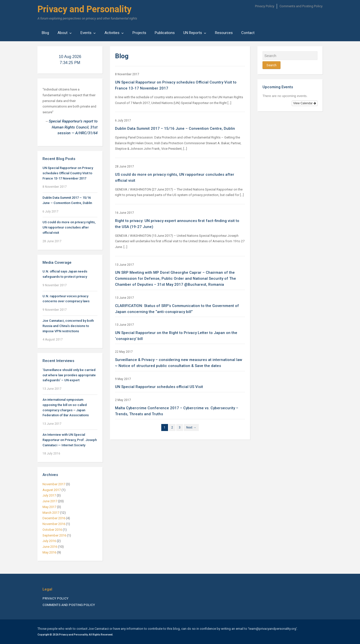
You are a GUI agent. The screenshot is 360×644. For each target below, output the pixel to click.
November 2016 (54, 524)
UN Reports (193, 33)
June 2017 (50, 501)
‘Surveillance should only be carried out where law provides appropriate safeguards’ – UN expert (69, 375)
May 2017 (49, 507)
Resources (224, 33)
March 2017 (51, 513)
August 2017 (52, 490)
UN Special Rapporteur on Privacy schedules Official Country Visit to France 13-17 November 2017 (68, 173)
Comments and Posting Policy (301, 6)
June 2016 (50, 547)
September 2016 (54, 535)
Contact (248, 33)
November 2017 (54, 484)
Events (86, 33)
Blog (45, 33)
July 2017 (49, 495)
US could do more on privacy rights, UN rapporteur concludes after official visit (69, 227)
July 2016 (49, 541)
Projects (139, 33)
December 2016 (54, 518)
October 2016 (52, 530)
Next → (191, 427)
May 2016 (49, 552)
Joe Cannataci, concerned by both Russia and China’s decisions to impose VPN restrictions (68, 326)
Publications (165, 33)
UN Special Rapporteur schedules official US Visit (159, 387)
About (62, 33)
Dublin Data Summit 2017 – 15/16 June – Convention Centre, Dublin (175, 128)
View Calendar (305, 103)
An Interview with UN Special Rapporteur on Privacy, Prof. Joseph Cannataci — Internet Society (70, 440)
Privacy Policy (265, 6)
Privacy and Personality (84, 9)
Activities (112, 33)
